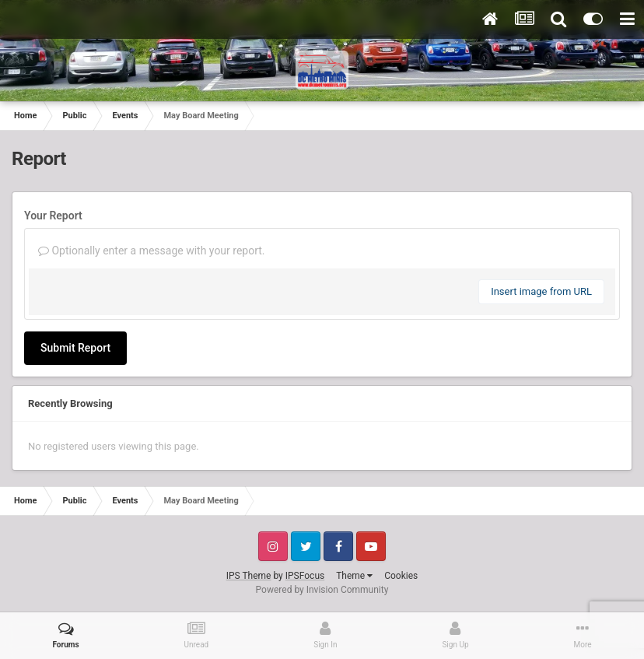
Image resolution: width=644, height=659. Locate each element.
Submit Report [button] (75, 348)
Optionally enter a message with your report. (152, 251)
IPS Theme (249, 576)
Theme (354, 576)
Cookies (401, 576)
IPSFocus (305, 576)
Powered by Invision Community (322, 590)
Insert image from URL (541, 291)
